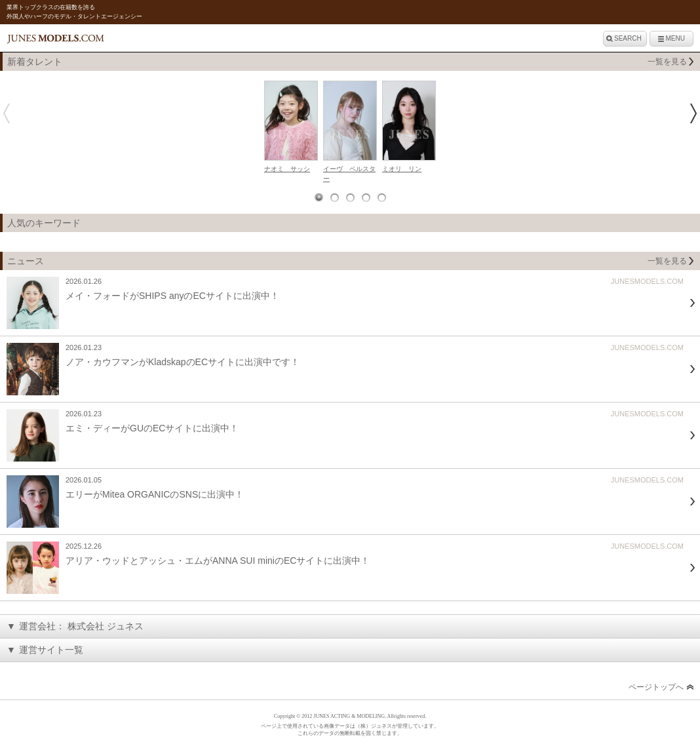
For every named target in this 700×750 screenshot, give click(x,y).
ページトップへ (656, 687)
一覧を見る (667, 62)
